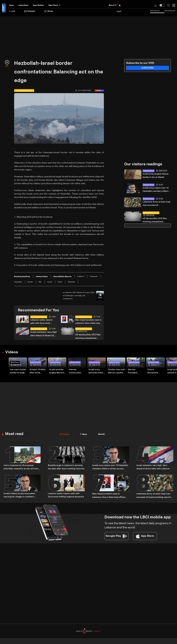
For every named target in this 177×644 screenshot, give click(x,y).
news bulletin (38, 5)
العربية (119, 11)
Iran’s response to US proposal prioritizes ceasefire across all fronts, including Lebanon (19, 469)
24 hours (64, 435)
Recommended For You (39, 310)
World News (15, 363)
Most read (15, 435)
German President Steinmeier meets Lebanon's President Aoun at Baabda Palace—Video (136, 372)
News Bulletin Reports (39, 317)
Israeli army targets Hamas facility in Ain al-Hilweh (156, 176)
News (12, 5)
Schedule (30, 11)
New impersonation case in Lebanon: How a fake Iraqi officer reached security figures (88, 322)
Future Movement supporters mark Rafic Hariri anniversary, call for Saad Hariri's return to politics (156, 372)
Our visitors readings (144, 164)
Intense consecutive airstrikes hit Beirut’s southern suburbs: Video (77, 372)
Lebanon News (149, 171)
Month (101, 435)
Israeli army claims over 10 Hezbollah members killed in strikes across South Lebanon (156, 190)
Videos (12, 353)
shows (49, 11)
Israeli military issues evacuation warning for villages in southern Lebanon (20, 497)
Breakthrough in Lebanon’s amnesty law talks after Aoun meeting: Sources (66, 469)
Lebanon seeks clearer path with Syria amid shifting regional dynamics (42, 322)
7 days (84, 435)
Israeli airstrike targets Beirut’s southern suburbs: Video (57, 372)
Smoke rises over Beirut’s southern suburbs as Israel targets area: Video (115, 372)
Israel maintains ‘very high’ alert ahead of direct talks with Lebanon (44, 335)
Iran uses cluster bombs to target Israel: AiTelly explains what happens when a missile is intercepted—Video (18, 372)
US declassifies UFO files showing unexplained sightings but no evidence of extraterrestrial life (88, 337)
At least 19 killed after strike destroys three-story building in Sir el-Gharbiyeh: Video (38, 372)
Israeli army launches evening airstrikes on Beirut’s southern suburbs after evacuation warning (95, 372)
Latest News (23, 5)
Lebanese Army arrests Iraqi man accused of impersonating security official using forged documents (155, 205)
